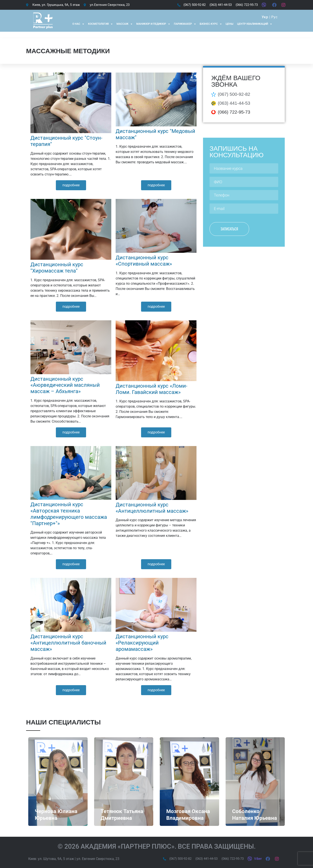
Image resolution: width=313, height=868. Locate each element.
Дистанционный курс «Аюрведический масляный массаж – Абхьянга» (65, 385)
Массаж (124, 24)
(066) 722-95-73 (234, 112)
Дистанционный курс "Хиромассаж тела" (57, 268)
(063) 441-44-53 (234, 103)
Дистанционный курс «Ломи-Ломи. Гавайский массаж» (152, 389)
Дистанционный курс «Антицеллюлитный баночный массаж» (68, 643)
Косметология (100, 24)
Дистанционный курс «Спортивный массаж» (144, 261)
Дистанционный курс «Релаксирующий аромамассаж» (142, 643)
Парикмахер (185, 24)
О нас (78, 24)
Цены (229, 24)
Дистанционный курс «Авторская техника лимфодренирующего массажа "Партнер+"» (69, 514)
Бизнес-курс (211, 24)
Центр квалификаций (255, 24)
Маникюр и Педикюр (153, 24)
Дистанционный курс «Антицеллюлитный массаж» (152, 508)
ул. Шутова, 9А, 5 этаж (56, 859)
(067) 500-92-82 (234, 94)
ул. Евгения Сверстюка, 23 (98, 859)
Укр (265, 17)
